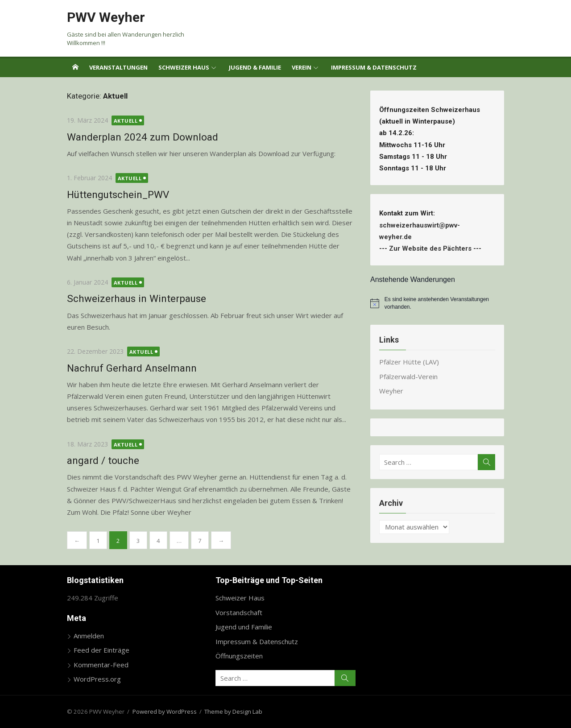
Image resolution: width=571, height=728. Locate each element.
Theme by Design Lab (233, 711)
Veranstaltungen (118, 67)
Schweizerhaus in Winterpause (137, 298)
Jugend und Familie (244, 627)
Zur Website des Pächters (430, 248)
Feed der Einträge (101, 650)
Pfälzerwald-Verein (408, 376)
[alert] (437, 303)
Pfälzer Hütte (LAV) (409, 362)
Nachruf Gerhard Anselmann (132, 368)
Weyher (391, 391)
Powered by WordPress (165, 711)
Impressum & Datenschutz (374, 67)
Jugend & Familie (255, 67)
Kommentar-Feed (101, 665)
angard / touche (103, 460)
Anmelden (89, 636)
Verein (302, 67)
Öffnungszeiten (239, 656)
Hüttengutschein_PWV (118, 194)
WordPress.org (97, 679)
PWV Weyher (106, 17)
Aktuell (126, 121)
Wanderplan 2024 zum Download (143, 137)
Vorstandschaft (239, 612)
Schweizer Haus (184, 67)
